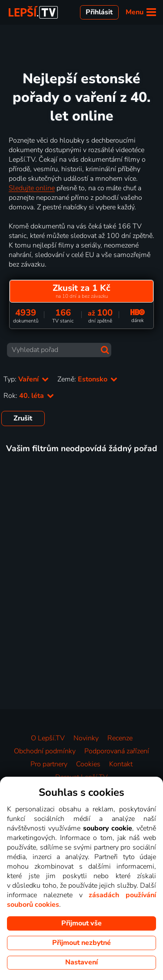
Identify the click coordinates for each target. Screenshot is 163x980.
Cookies (88, 764)
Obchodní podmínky (45, 751)
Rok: (29, 396)
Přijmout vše (81, 923)
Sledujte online (32, 188)
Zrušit (23, 418)
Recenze (120, 738)
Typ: (26, 379)
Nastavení (81, 962)
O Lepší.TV (48, 738)
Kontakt (121, 764)
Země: (87, 379)
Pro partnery (49, 764)
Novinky (86, 738)
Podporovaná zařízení (117, 751)
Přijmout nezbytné (81, 943)
